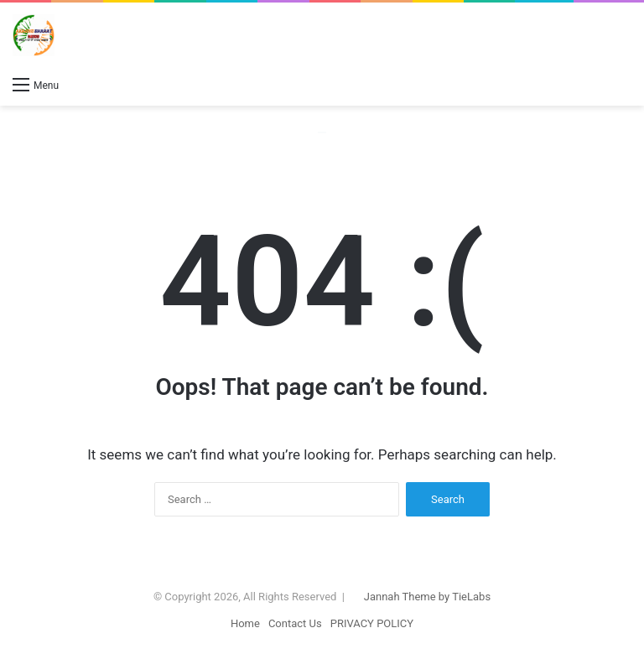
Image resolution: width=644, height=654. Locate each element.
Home (245, 623)
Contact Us (295, 623)
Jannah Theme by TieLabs (427, 597)
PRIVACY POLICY (372, 623)
